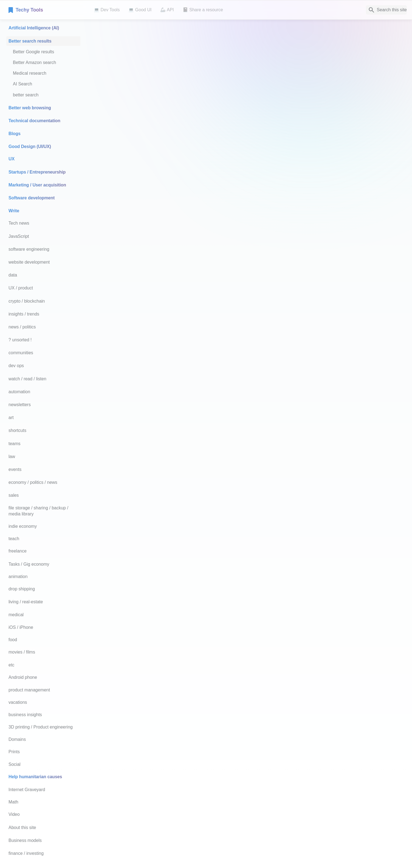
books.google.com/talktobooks (164, 708)
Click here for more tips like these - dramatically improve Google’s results (205, 198)
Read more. (301, 570)
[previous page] (161, 817)
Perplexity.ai (151, 342)
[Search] (386, 10)
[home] (47, 10)
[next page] (344, 817)
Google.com (151, 87)
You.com (148, 217)
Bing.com (149, 276)
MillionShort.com (156, 354)
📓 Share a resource (203, 10)
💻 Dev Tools (107, 10)
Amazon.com (152, 562)
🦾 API (167, 10)
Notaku (161, 848)
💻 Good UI (140, 10)
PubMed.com (211, 581)
